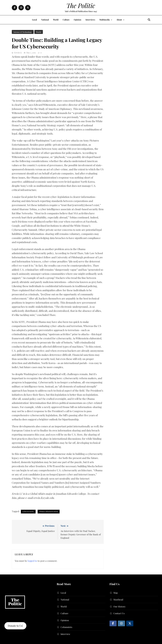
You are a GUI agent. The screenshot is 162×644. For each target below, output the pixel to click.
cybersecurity (28, 511)
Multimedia (104, 20)
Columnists (66, 627)
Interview (65, 634)
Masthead (118, 600)
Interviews (90, 20)
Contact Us (119, 613)
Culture (66, 20)
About (119, 20)
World (56, 20)
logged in (32, 561)
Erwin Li (18, 53)
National (45, 20)
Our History (119, 606)
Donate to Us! (15, 626)
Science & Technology (23, 32)
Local (34, 20)
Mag (115, 593)
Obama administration (49, 511)
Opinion (78, 20)
